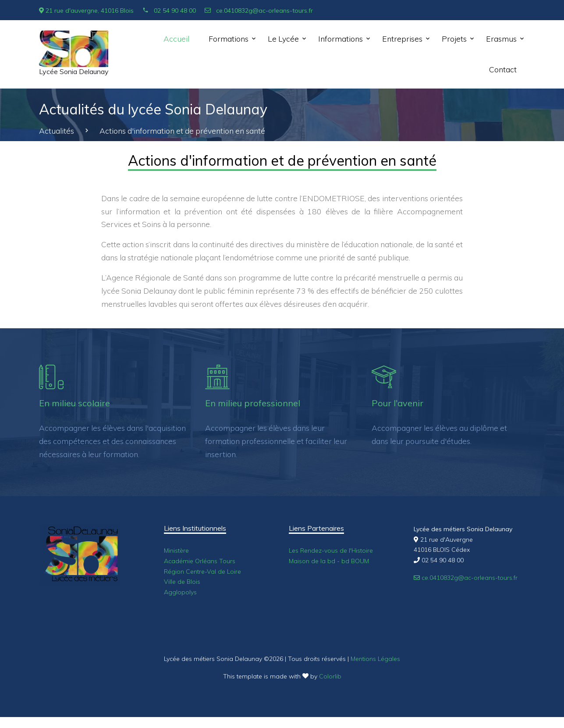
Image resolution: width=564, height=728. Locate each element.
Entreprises (402, 39)
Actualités (57, 131)
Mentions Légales (375, 659)
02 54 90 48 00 (169, 11)
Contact (503, 69)
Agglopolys (180, 592)
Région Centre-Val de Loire (202, 572)
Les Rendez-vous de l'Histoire (331, 550)
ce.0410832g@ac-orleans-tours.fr (259, 11)
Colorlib (330, 676)
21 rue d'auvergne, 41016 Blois (86, 11)
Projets (454, 39)
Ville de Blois (182, 582)
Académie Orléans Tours (200, 561)
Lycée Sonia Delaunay (74, 72)
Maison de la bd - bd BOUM (329, 561)
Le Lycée (283, 39)
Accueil (176, 39)
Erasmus (501, 39)
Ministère (176, 550)
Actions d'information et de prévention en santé (182, 131)
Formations (229, 39)
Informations (341, 39)
